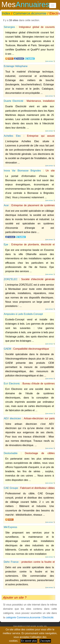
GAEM (7, 349)
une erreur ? (50, 61)
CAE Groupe (11, 488)
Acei (6, 205)
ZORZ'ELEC (11, 279)
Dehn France (11, 562)
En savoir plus (29, 641)
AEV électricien (12, 418)
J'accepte (45, 641)
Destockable (11, 453)
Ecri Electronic (12, 384)
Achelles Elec (12, 136)
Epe (6, 244)
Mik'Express (10, 527)
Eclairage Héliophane (16, 66)
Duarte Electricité (14, 101)
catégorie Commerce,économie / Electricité (30, 617)
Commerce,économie (30, 13)
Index (6, 13)
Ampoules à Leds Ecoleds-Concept (23, 314)
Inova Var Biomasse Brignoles (22, 171)
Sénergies (9, 27)
